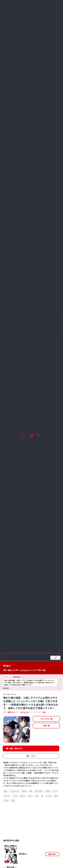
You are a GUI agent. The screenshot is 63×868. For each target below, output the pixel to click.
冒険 (31, 791)
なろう (23, 796)
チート (55, 791)
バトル (15, 796)
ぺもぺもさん (24, 670)
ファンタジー (14, 791)
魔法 (56, 796)
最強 (13, 800)
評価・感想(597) (16, 748)
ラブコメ (7, 796)
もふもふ (49, 796)
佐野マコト (11, 670)
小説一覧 (46, 726)
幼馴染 (24, 791)
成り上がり (39, 791)
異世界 (48, 791)
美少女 (6, 800)
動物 (37, 796)
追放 (5, 791)
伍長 (44, 670)
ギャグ (30, 796)
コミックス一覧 (46, 719)
